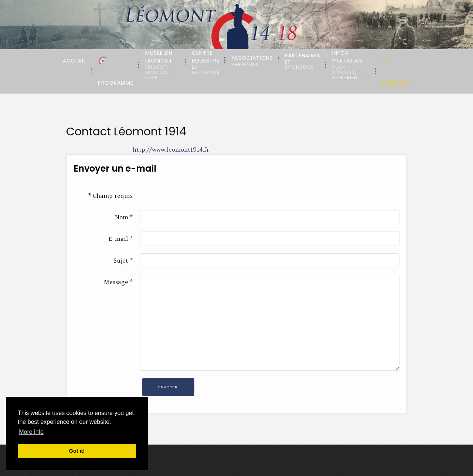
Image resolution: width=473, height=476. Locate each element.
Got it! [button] (77, 451)
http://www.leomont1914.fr (171, 149)
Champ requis (110, 196)
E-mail (121, 239)
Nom (124, 217)
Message (118, 282)
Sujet (123, 260)
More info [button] (31, 432)
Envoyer (168, 387)
